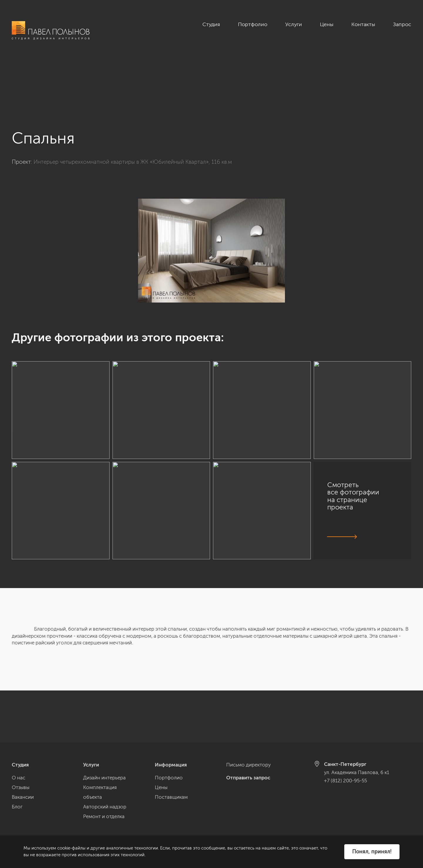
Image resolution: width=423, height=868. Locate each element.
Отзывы (21, 787)
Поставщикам (171, 797)
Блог (17, 807)
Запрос (402, 24)
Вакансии (23, 797)
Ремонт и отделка (104, 816)
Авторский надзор (105, 807)
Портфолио (253, 24)
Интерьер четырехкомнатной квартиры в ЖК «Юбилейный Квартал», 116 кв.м (133, 110)
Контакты (363, 24)
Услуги (294, 24)
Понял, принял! (372, 852)
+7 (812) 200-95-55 (345, 781)
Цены (327, 24)
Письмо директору (249, 765)
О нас (19, 778)
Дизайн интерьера (104, 778)
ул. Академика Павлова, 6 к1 (357, 772)
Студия (211, 24)
